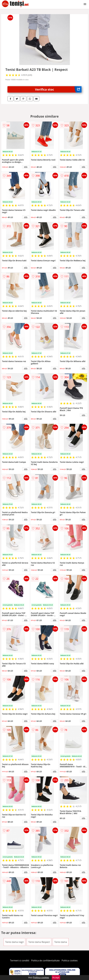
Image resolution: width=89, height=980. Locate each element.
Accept (56, 977)
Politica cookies (70, 960)
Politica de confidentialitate (45, 960)
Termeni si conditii (20, 960)
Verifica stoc (58, 89)
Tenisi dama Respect (39, 942)
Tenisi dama (61, 942)
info (26, 167)
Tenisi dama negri (14, 942)
